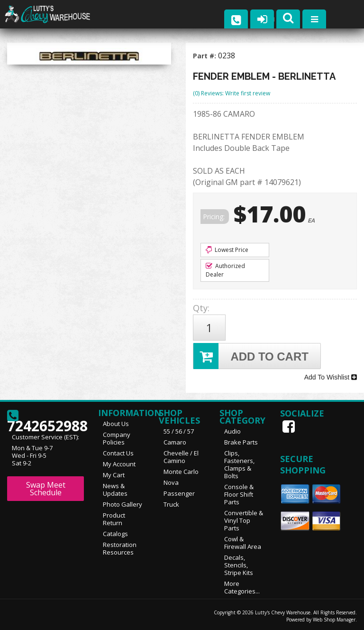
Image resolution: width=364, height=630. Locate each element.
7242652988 (45, 419)
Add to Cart (251, 356)
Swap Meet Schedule (46, 488)
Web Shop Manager (334, 619)
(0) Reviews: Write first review (232, 93)
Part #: (205, 56)
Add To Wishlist (331, 377)
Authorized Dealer (225, 270)
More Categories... (242, 587)
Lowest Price (227, 250)
